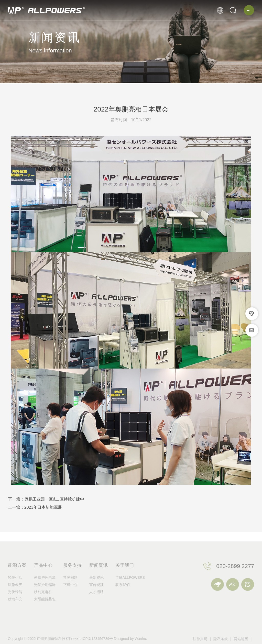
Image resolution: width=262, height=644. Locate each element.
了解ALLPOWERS (130, 587)
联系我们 (123, 594)
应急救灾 (15, 594)
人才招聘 (96, 602)
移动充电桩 (43, 602)
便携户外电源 (45, 587)
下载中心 (70, 594)
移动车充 (15, 609)
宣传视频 (96, 594)
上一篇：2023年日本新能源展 (35, 510)
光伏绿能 (15, 602)
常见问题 (70, 587)
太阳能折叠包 (45, 609)
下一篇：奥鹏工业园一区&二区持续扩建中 (46, 501)
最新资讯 (96, 587)
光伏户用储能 (45, 594)
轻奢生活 (15, 587)
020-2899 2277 (235, 576)
